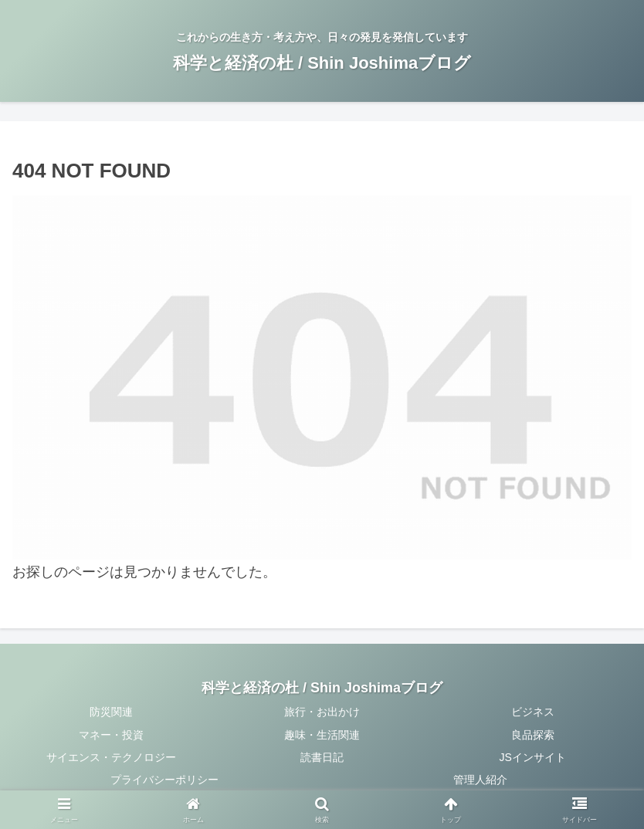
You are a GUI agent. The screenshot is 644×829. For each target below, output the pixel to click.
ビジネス (533, 712)
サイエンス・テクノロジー (111, 757)
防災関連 (111, 712)
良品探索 (533, 735)
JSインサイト (533, 757)
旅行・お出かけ (322, 712)
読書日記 (322, 757)
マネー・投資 (111, 735)
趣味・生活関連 (322, 735)
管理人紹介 (480, 780)
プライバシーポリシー (164, 780)
